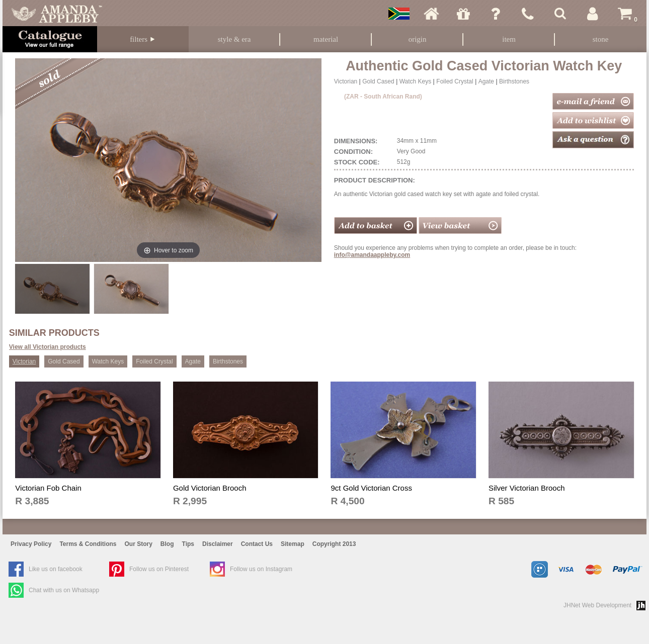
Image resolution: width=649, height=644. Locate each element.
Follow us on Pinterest (159, 569)
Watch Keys (416, 81)
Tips (188, 544)
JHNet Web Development (597, 605)
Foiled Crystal (455, 81)
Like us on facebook (56, 569)
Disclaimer (218, 544)
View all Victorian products (48, 347)
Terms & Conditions (88, 544)
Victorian (346, 81)
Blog (167, 544)
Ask (496, 14)
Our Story (139, 544)
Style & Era (234, 39)
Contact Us (257, 544)
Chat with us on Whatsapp (64, 590)
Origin (418, 39)
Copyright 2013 (334, 544)
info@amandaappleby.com (372, 255)
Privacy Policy (31, 544)
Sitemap (293, 544)
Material (326, 39)
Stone (601, 39)
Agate (486, 81)
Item (509, 39)
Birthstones (514, 81)
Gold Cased (378, 81)
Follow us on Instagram (261, 569)
